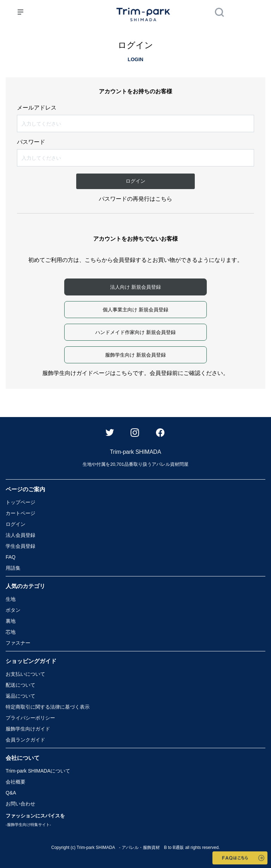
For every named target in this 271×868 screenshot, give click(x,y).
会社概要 (16, 782)
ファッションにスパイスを (35, 820)
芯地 (11, 632)
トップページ (20, 502)
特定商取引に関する (48, 707)
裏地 (11, 621)
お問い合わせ (20, 804)
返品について (20, 696)
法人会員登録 (20, 535)
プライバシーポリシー (30, 718)
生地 (11, 599)
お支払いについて (25, 674)
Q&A (11, 793)
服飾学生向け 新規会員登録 (135, 355)
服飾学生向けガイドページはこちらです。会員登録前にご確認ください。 (135, 373)
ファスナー (18, 643)
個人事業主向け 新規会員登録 (135, 310)
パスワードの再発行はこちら (135, 199)
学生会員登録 (20, 546)
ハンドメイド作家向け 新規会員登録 (135, 332)
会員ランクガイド (25, 740)
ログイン (16, 524)
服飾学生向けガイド (28, 729)
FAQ (11, 557)
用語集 (13, 568)
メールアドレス (37, 108)
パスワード (31, 142)
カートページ (20, 513)
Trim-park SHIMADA (38, 771)
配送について (20, 685)
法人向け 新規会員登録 (135, 287)
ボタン (13, 610)
